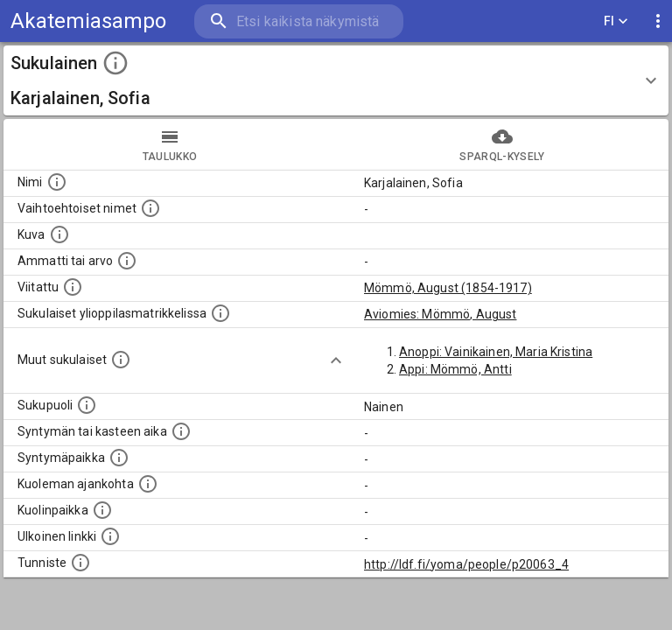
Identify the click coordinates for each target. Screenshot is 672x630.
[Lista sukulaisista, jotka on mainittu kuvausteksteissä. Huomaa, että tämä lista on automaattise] (121, 360)
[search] (299, 21)
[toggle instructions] (115, 63)
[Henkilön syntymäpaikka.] (119, 458)
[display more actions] (658, 21)
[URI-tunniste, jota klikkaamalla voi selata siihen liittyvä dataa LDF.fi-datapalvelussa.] (80, 563)
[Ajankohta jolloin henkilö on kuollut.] (148, 484)
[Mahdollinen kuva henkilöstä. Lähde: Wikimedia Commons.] (59, 234)
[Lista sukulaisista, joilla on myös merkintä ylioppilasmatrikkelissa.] (220, 313)
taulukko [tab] (170, 144)
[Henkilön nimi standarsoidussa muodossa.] (57, 182)
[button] (336, 80)
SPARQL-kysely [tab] (502, 144)
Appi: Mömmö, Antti (455, 369)
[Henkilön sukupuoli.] (87, 405)
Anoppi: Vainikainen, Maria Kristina (496, 352)
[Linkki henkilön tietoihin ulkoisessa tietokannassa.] (110, 536)
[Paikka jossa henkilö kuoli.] (102, 510)
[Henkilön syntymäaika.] (181, 431)
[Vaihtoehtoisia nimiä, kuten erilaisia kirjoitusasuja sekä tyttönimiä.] (150, 208)
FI (616, 21)
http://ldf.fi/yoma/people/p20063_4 (466, 564)
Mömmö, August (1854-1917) (448, 288)
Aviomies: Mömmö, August (440, 314)
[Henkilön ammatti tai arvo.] (127, 261)
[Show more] (336, 360)
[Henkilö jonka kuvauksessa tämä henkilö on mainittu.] (73, 287)
